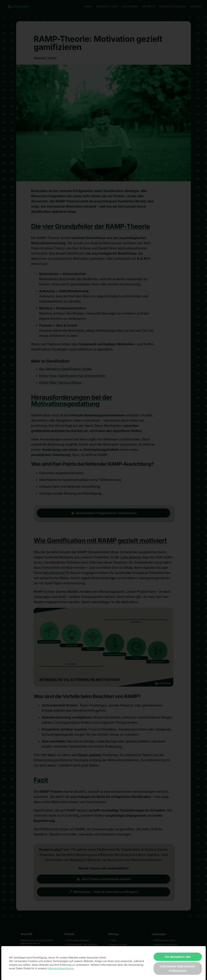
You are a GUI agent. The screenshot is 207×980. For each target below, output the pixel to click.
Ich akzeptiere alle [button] (178, 957)
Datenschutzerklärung (61, 968)
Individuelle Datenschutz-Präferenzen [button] (178, 968)
